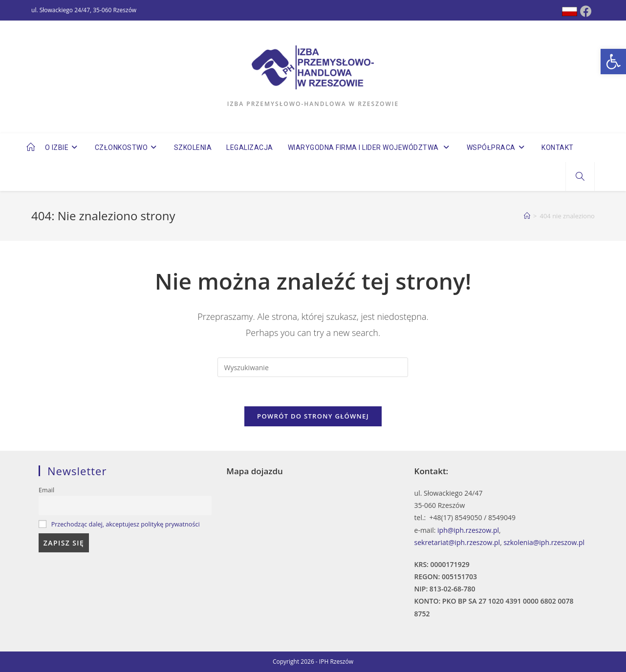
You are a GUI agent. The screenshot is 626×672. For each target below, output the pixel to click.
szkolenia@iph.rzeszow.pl (544, 542)
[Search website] (580, 177)
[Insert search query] (313, 367)
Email (46, 490)
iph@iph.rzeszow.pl (468, 530)
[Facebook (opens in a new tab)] (586, 11)
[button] (613, 62)
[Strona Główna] (527, 216)
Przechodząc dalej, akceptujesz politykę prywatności (126, 524)
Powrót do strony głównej (313, 416)
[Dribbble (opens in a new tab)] (570, 11)
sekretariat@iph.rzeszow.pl (457, 542)
